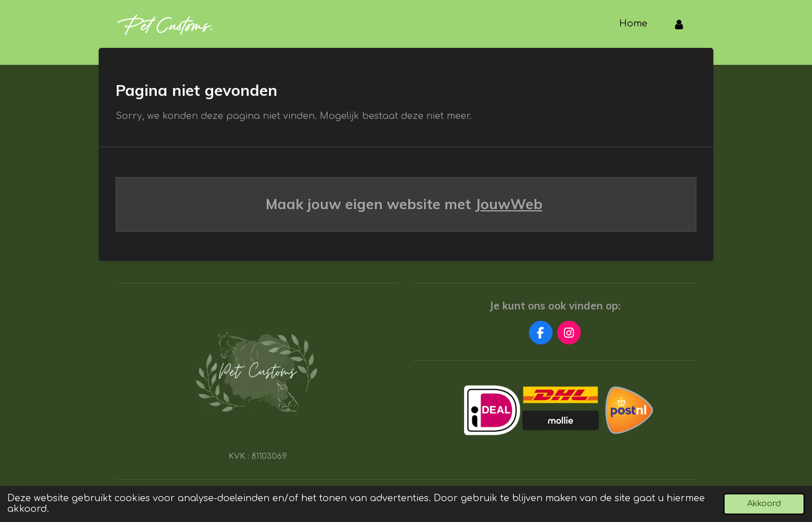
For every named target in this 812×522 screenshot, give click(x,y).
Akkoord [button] (764, 503)
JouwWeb (509, 204)
